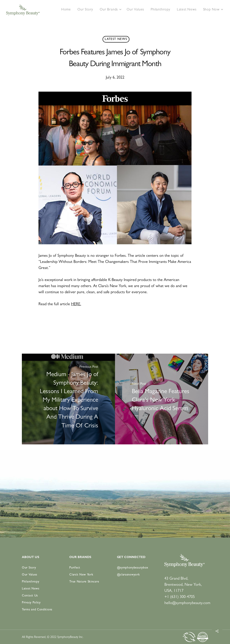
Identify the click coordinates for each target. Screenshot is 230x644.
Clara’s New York (81, 575)
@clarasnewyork (128, 575)
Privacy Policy (31, 603)
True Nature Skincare (84, 582)
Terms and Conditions (37, 610)
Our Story (29, 568)
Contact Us (30, 596)
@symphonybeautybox (133, 568)
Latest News (116, 39)
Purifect (75, 568)
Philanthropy (30, 582)
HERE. (76, 305)
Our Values (30, 575)
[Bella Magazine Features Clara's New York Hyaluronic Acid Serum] (162, 399)
